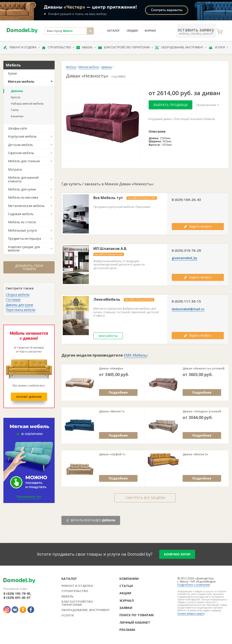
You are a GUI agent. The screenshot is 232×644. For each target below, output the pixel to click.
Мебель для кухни (22, 189)
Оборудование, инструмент (181, 47)
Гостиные (13, 300)
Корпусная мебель (22, 136)
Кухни (12, 73)
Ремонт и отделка (22, 47)
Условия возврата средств (191, 613)
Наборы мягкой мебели (27, 104)
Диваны (17, 91)
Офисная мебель (21, 153)
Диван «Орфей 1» (112, 454)
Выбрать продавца (170, 105)
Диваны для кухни (19, 305)
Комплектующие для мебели (24, 249)
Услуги (219, 47)
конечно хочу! (177, 554)
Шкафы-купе (18, 128)
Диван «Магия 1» (112, 411)
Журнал (150, 31)
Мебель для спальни (24, 161)
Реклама (127, 630)
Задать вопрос (198, 226)
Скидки (132, 31)
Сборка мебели (18, 295)
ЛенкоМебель (107, 300)
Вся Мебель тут (108, 198)
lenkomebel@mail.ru (188, 309)
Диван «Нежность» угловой (204, 369)
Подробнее (118, 392)
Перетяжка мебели (21, 310)
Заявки (126, 608)
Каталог (114, 31)
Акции (125, 593)
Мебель (86, 47)
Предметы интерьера (24, 239)
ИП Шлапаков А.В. (110, 249)
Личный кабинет (135, 622)
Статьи (126, 586)
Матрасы (15, 169)
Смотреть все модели (145, 498)
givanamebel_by (185, 258)
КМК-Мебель (135, 355)
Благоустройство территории (126, 47)
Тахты (15, 110)
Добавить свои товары (29, 267)
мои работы (108, 336)
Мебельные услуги (22, 230)
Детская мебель (21, 145)
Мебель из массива (23, 197)
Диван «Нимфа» (111, 369)
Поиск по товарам (137, 615)
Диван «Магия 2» (196, 454)
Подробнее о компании (194, 585)
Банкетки (17, 116)
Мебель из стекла (22, 222)
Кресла (16, 97)
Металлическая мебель (26, 206)
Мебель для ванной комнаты (23, 179)
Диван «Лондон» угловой (202, 411)
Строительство (58, 47)
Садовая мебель (21, 214)
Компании (129, 579)
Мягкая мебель (21, 81)
